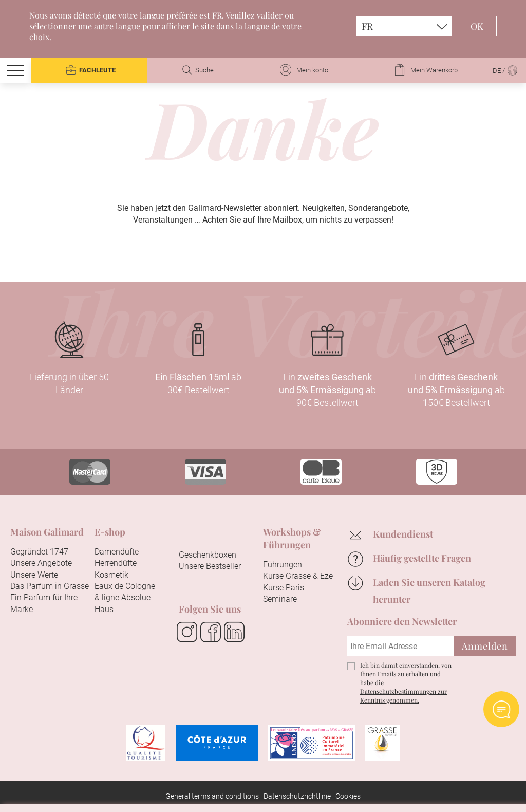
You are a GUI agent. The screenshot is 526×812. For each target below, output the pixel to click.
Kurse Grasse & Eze (298, 576)
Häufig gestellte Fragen (422, 558)
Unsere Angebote (41, 563)
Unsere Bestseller (210, 566)
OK (477, 26)
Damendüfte (117, 552)
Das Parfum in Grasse (50, 586)
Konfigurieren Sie (311, 789)
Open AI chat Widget (501, 709)
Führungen (283, 565)
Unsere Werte (34, 575)
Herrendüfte (116, 563)
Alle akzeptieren (208, 789)
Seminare (280, 599)
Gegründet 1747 (39, 552)
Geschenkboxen (208, 555)
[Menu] (15, 70)
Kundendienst (403, 534)
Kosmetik (111, 575)
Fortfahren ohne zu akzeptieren (435, 620)
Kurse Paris (284, 588)
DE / (505, 71)
